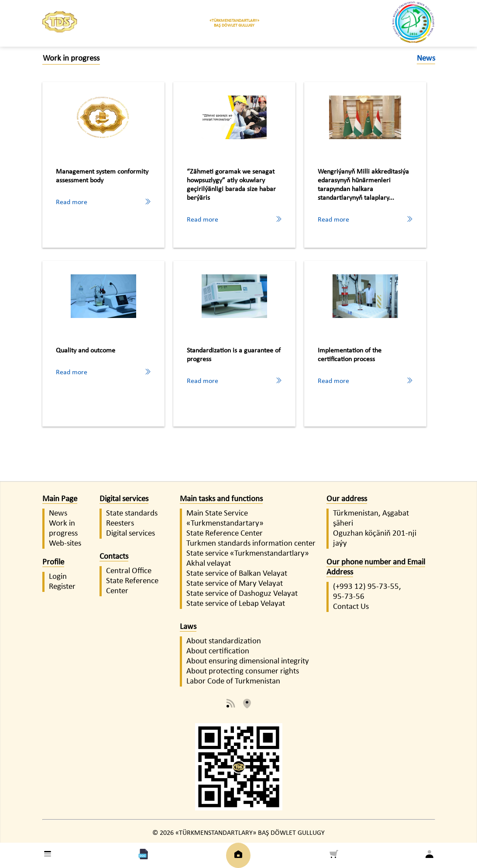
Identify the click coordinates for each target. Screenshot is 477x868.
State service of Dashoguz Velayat (242, 594)
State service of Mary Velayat (235, 584)
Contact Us (351, 607)
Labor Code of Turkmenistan (233, 682)
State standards (132, 514)
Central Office (129, 571)
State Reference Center (225, 534)
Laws (188, 627)
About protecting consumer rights (243, 672)
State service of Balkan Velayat (237, 574)
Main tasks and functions (221, 499)
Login (58, 577)
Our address (347, 499)
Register (62, 587)
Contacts (114, 557)
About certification (218, 651)
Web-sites (65, 544)
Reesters (120, 524)
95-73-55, (384, 587)
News (58, 514)
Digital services (124, 499)
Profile (53, 562)
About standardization (224, 641)
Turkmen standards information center (251, 544)
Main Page (60, 499)
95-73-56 (349, 597)
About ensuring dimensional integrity (248, 661)
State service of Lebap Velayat (236, 604)
